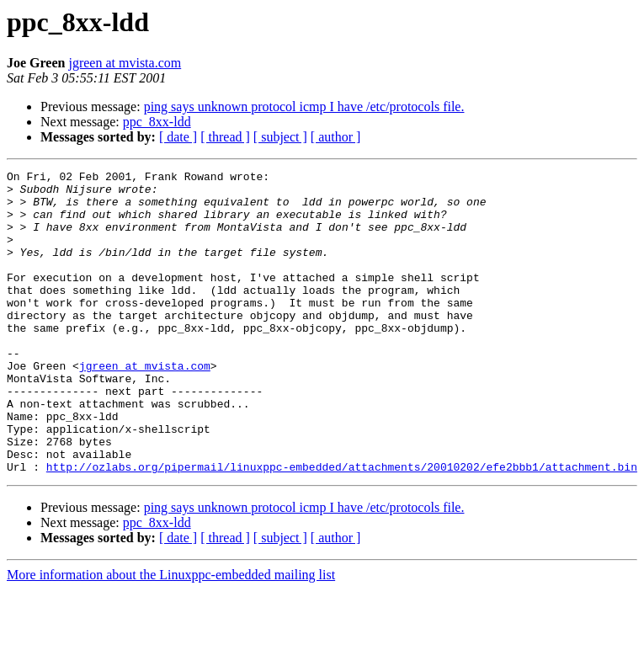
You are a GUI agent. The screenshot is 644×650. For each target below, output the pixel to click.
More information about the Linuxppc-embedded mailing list (171, 635)
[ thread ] (225, 137)
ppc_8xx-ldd (157, 122)
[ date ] (178, 137)
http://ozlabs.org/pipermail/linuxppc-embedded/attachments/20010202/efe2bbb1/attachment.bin (342, 527)
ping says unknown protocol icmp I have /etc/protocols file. (304, 107)
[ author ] (336, 137)
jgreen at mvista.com (125, 63)
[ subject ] (280, 137)
